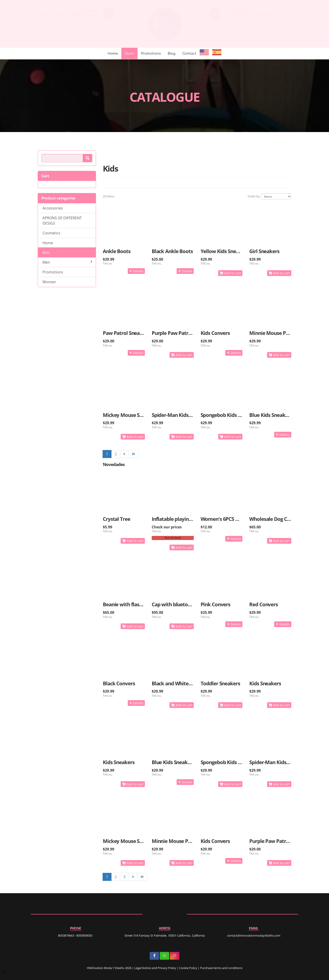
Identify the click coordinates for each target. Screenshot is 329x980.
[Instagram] (175, 956)
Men (67, 262)
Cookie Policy (188, 968)
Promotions (151, 53)
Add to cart (230, 273)
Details (136, 271)
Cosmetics (51, 233)
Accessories (53, 208)
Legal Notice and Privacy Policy (155, 968)
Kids (46, 252)
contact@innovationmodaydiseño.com (64, 15)
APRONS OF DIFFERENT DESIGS (62, 221)
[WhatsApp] (164, 956)
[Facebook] (154, 956)
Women (49, 282)
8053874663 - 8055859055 (255, 15)
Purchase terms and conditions (221, 968)
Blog (172, 53)
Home (113, 53)
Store (129, 53)
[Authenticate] (5, 972)
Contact (189, 53)
